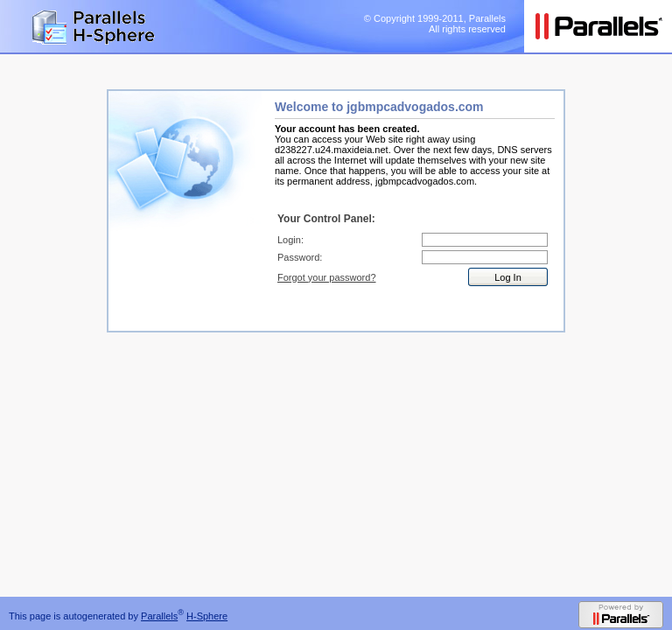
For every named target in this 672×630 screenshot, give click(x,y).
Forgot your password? (327, 277)
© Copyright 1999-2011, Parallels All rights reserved (435, 24)
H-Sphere (207, 616)
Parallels (159, 616)
